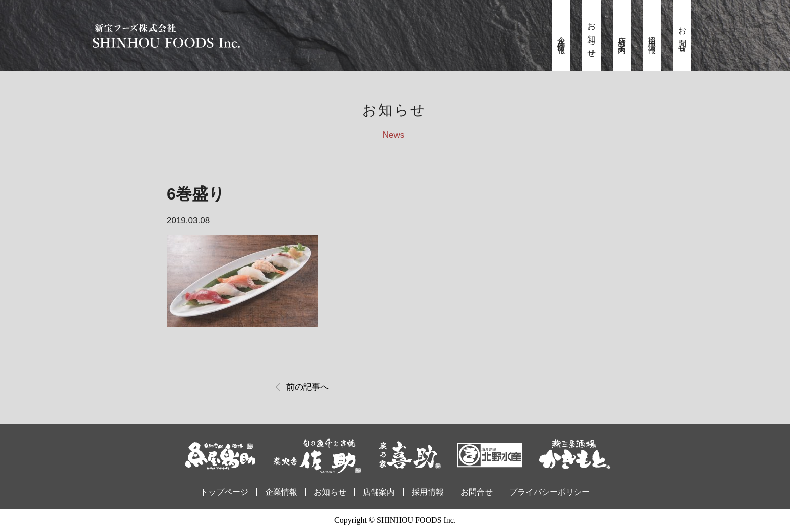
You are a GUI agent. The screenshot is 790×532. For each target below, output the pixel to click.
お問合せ (682, 37)
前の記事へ (308, 387)
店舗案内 (622, 37)
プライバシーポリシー (550, 492)
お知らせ (592, 37)
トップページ (224, 492)
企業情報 (562, 37)
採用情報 (652, 37)
